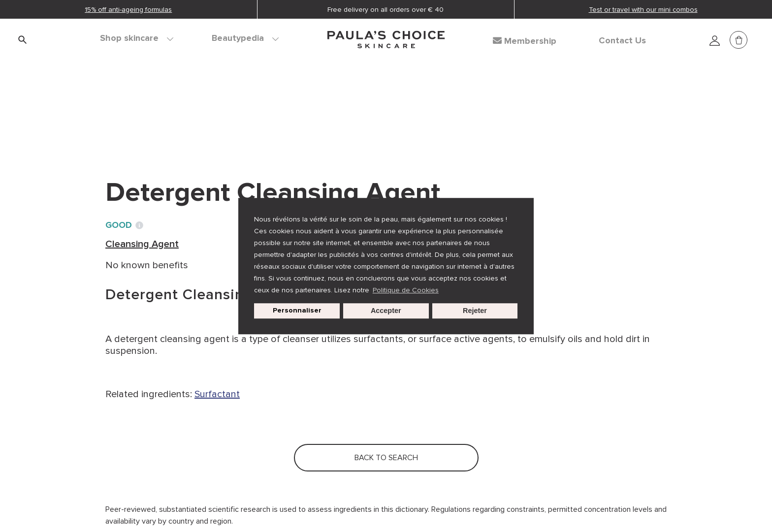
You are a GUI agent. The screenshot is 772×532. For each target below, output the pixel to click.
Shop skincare (137, 38)
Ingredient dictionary (153, 108)
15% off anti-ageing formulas (128, 10)
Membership (525, 41)
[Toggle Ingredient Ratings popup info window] (139, 225)
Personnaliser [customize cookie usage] (297, 311)
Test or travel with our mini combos (643, 10)
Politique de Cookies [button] (406, 290)
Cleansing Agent (244, 108)
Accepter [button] (386, 311)
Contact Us (622, 41)
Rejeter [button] (475, 311)
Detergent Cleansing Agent (351, 108)
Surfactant (217, 394)
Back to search (150, 128)
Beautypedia (245, 38)
